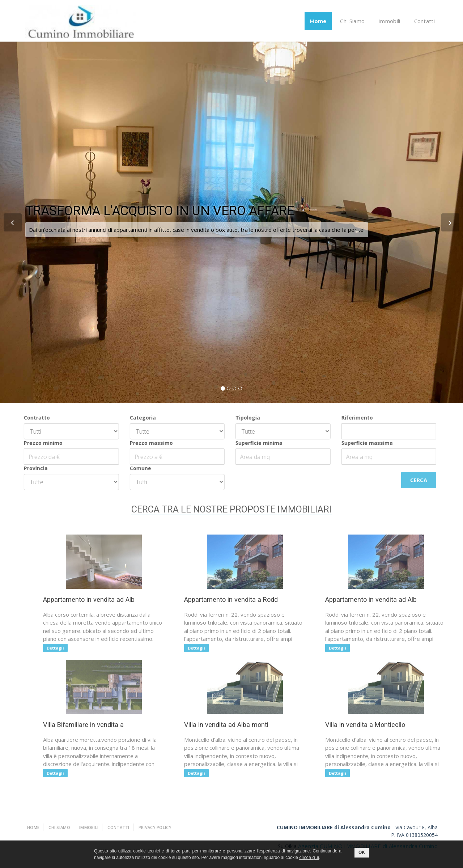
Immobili (389, 21)
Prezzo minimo (39, 443)
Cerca (414, 480)
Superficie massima (362, 443)
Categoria (138, 418)
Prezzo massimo (147, 443)
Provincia (31, 468)
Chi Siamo (352, 21)
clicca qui (309, 857)
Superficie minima (255, 443)
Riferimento (352, 418)
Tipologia (243, 418)
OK (362, 852)
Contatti (424, 21)
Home (318, 21)
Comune (136, 468)
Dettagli (58, 648)
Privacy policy (155, 827)
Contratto (33, 418)
